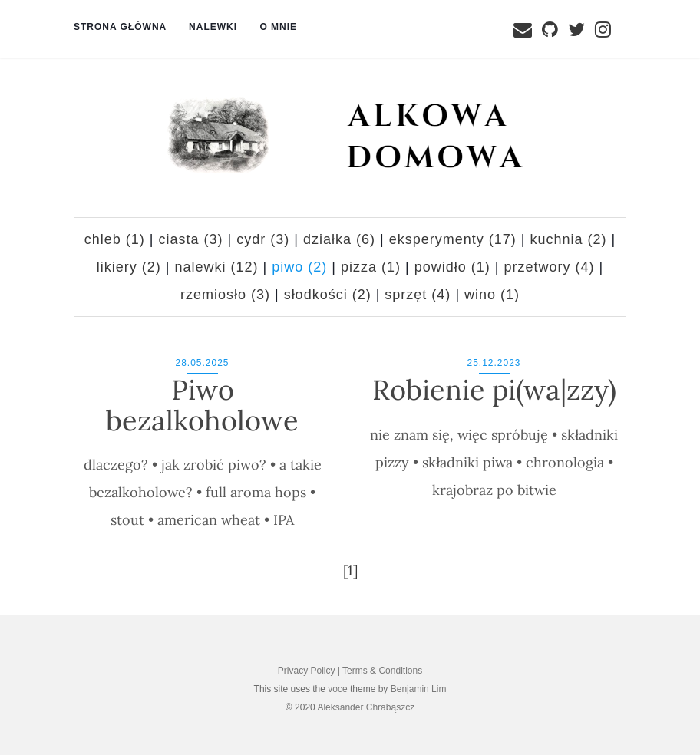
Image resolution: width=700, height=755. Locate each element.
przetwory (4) (549, 267)
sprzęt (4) (418, 295)
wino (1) (492, 295)
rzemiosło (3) (225, 295)
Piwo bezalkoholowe (202, 405)
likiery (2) (129, 267)
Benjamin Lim (419, 689)
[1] (350, 570)
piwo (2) (299, 267)
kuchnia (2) (568, 239)
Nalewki (215, 27)
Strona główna (122, 27)
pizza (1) (371, 267)
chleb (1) (115, 239)
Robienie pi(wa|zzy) (494, 390)
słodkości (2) (328, 295)
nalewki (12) (217, 267)
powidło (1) (452, 267)
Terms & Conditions (382, 671)
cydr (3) (263, 239)
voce (337, 689)
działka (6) (339, 239)
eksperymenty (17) (453, 239)
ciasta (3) (191, 239)
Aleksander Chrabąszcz (366, 707)
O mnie (280, 27)
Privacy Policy (307, 671)
